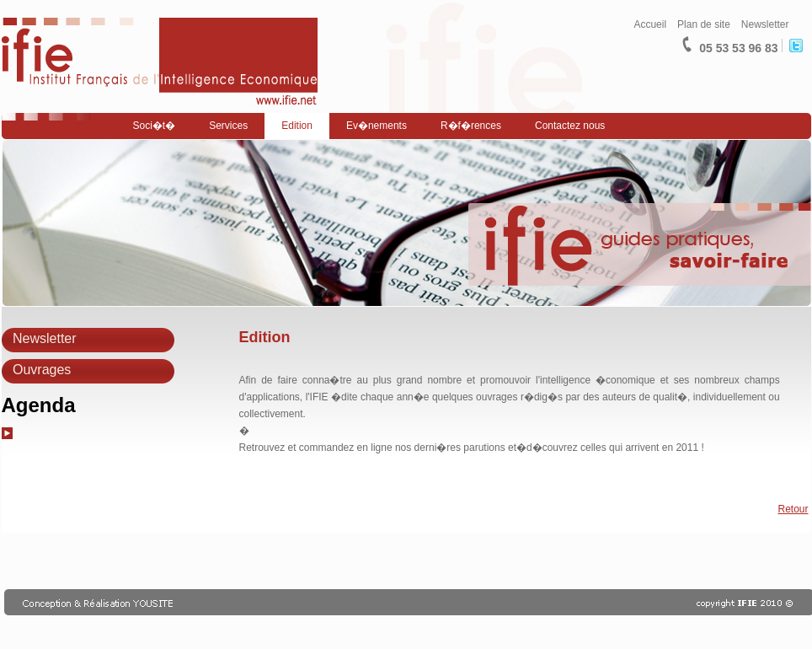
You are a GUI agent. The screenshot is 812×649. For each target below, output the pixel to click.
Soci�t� (155, 126)
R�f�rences (471, 126)
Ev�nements (377, 126)
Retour (793, 509)
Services (228, 126)
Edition (297, 126)
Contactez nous (570, 126)
